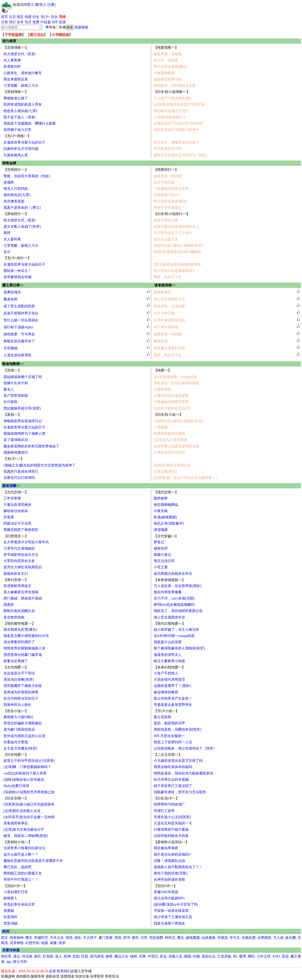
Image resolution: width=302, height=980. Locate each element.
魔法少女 (121, 956)
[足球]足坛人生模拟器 (171, 440)
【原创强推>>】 (16, 92)
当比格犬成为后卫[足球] (172, 408)
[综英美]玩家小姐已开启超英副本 (29, 804)
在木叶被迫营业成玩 (169, 320)
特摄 (196, 956)
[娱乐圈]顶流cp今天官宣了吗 (176, 904)
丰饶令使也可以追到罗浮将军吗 (178, 123)
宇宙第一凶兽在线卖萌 (171, 911)
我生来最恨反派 (16, 79)
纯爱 (28, 17)
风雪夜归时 (12, 67)
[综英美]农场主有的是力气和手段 (179, 104)
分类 (4, 22)
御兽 (109, 956)
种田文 (170, 938)
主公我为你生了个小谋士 (173, 233)
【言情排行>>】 (16, 170)
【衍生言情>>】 (16, 798)
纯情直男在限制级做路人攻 (24, 648)
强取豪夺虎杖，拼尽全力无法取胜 (180, 792)
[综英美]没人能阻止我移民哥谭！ (179, 246)
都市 (135, 938)
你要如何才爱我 (16, 742)
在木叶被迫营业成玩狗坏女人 (176, 227)
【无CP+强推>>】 (17, 136)
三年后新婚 (12, 498)
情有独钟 (17, 938)
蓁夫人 (9, 389)
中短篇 (46, 22)
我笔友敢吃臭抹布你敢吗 (173, 767)
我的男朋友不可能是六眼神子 (176, 130)
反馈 (62, 22)
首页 (4, 17)
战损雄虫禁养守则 (168, 79)
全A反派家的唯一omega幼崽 (175, 377)
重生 (181, 938)
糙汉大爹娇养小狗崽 (169, 661)
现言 (20, 17)
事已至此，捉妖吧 (17, 867)
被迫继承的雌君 (166, 692)
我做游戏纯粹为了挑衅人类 (24, 434)
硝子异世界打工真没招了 (173, 786)
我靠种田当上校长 (17, 705)
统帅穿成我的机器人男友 (23, 104)
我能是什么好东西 (168, 642)
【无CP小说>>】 (167, 711)
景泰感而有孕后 (16, 823)
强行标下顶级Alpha (18, 327)
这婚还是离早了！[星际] (172, 686)
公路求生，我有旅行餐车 (23, 73)
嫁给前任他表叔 (16, 511)
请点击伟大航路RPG (169, 898)
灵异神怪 (17, 943)
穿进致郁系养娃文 (17, 586)
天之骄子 (90, 938)
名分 (7, 252)
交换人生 (175, 956)
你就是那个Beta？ (167, 195)
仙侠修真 (209, 938)
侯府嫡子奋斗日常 (17, 130)
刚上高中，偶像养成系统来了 (176, 142)
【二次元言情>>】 (168, 755)
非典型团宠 (162, 389)
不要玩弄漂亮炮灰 (17, 505)
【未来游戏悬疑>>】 (170, 580)
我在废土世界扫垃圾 (169, 348)
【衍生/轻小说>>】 (168, 415)
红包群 (48, 956)
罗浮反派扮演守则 (168, 149)
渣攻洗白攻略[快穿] (19, 680)
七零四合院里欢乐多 (19, 561)
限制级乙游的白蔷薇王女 (23, 873)
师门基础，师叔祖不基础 (23, 598)
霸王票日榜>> (13, 285)
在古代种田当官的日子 (21, 698)
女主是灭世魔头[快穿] (20, 748)
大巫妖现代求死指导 (169, 680)
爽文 (29, 938)
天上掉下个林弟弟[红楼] (172, 98)
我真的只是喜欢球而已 (21, 472)
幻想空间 (32, 943)
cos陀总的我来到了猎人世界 (25, 773)
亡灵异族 (224, 956)
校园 (45, 943)
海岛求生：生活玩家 (169, 306)
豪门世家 (106, 938)
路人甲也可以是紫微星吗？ (175, 271)
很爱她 (9, 911)
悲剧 (76, 956)
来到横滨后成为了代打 (171, 111)
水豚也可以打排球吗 (19, 478)
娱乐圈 (291, 938)
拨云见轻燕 (162, 717)
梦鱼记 (159, 542)
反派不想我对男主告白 (21, 313)
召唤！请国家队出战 (169, 861)
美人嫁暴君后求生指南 (21, 592)
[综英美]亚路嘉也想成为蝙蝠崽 (178, 252)
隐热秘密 (161, 498)
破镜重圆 (193, 938)
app (9, 962)
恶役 (285, 956)
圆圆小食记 (162, 555)
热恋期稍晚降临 (166, 505)
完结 (62, 17)
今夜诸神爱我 (164, 73)
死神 (67, 956)
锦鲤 (134, 956)
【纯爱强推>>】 (166, 48)
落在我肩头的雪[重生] (20, 630)
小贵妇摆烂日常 (16, 892)
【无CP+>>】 (14, 459)
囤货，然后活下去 (168, 277)
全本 (20, 22)
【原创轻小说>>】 (18, 842)
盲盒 (163, 956)
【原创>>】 (12, 415)
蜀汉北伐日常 (164, 561)
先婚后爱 (249, 938)
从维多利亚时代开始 (169, 453)
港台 (17, 956)
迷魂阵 (9, 182)
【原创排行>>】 (16, 214)
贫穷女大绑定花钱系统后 (23, 567)
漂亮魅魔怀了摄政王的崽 (23, 686)
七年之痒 (264, 956)
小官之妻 (161, 567)
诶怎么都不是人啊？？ (21, 855)
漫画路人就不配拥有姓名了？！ (178, 867)
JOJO (276, 956)
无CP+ (45, 17)
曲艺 (38, 956)
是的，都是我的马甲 (169, 723)
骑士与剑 (20, 962)
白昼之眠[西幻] (165, 472)
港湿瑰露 (161, 530)
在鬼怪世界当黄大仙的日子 (24, 142)
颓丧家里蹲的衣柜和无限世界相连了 (31, 446)
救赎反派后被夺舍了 (19, 341)
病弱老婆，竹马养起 (19, 334)
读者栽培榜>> (165, 285)
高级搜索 (81, 27)
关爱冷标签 (11, 950)
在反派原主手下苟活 (19, 673)
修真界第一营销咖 (168, 54)
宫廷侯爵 (156, 938)
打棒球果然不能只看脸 (171, 830)
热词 (6, 931)
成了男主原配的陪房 (19, 306)
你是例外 (10, 917)
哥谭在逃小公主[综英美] (172, 817)
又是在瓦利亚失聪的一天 (173, 823)
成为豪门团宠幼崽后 (19, 729)
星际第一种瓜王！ (17, 271)
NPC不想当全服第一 (169, 736)
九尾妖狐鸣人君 (16, 155)
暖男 (243, 956)
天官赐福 (10, 348)
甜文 (4, 938)
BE (235, 956)
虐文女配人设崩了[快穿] (22, 227)
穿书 (127, 938)
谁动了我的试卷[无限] (171, 873)
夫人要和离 (12, 60)
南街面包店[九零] (17, 195)
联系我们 (64, 971)
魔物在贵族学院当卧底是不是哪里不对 (33, 861)
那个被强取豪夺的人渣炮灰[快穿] (179, 648)
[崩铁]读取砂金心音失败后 (24, 780)
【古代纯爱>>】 (16, 667)
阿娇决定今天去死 (17, 523)
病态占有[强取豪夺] (169, 523)
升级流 (223, 938)
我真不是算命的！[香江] (22, 208)
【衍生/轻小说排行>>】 (172, 214)
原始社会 (209, 956)
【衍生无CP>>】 (167, 798)
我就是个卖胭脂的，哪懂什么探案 (30, 123)
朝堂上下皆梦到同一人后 (173, 742)
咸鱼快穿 (161, 548)
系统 (118, 938)
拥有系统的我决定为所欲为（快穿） (182, 155)
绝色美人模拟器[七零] (20, 111)
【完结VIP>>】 (15, 886)
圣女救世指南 (14, 617)
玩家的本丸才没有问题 (21, 149)
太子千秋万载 (164, 182)
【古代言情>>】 (16, 492)
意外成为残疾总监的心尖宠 (24, 736)
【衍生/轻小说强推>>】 (172, 92)
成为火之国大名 (166, 239)
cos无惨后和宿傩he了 (170, 117)
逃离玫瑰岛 (12, 292)
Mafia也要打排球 (16, 786)
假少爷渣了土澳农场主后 (173, 917)
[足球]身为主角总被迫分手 (24, 830)
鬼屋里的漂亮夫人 (168, 655)
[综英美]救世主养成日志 (172, 465)
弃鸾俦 (9, 517)
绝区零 (6, 956)
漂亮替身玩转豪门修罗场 (23, 655)
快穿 (62, 943)
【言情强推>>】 (16, 48)
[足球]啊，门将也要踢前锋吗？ (27, 767)
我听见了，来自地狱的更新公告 (178, 611)
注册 (51, 5)
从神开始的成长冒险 (169, 880)
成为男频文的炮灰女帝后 (173, 574)
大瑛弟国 (161, 427)
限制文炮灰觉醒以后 (19, 611)
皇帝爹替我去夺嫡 (17, 277)
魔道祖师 (10, 299)
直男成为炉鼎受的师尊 (21, 692)
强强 (69, 938)
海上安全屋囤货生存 (169, 299)
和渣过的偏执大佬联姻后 (23, 723)
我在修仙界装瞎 (166, 848)
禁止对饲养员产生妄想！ (173, 698)
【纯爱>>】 (163, 370)
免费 (36, 22)
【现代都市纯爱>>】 (19, 624)
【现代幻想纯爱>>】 (170, 624)
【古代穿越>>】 (166, 536)
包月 (28, 22)
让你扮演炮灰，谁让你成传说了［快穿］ (185, 748)
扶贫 (85, 956)
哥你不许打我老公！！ (171, 208)
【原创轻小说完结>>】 (171, 842)
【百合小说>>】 (16, 711)
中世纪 (153, 956)
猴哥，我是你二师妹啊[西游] (26, 836)
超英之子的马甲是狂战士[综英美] (29, 761)
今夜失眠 (161, 511)
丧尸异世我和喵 (166, 327)
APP (55, 22)
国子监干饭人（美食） (21, 117)
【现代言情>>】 (166, 492)
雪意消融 (10, 923)
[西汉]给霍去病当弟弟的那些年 (178, 265)
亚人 (59, 956)
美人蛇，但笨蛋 (166, 60)
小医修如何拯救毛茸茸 (171, 189)
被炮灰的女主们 (16, 574)
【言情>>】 (12, 370)
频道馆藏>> (11, 486)
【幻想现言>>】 (16, 536)
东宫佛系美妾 (14, 201)
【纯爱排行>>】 (166, 170)
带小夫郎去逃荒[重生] (171, 67)
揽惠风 (9, 605)
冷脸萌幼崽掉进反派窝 (171, 396)
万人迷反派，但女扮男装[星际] (178, 586)
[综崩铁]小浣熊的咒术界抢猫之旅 (29, 792)
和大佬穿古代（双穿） (21, 54)
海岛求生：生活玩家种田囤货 (176, 383)
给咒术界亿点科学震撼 (171, 780)
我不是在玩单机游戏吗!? (173, 855)
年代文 (235, 938)
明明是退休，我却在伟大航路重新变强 (183, 773)
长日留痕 (10, 402)
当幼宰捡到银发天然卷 (171, 836)
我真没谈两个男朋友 (169, 923)
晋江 (30, 5)
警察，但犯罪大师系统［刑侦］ (28, 176)
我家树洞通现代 (16, 453)
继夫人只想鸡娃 (16, 189)
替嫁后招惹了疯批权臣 (21, 530)
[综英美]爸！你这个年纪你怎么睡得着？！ (186, 478)
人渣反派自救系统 (17, 355)
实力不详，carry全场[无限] (174, 598)
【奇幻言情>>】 (16, 580)
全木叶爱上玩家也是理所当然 (176, 446)
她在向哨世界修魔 (168, 592)
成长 (78, 938)
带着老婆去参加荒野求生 (173, 705)
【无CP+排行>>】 (17, 258)
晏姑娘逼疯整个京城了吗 (23, 377)
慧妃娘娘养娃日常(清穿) (22, 408)
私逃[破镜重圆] (165, 517)
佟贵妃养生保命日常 (19, 904)
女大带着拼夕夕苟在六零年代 (26, 542)
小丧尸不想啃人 (166, 673)
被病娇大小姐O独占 (19, 717)
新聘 (7, 233)
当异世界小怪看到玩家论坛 (24, 848)
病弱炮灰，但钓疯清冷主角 (175, 86)
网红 (251, 956)
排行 (12, 22)
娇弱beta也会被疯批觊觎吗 (174, 605)
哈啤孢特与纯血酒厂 (169, 804)
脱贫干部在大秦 (166, 220)
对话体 (27, 956)
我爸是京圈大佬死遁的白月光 (26, 636)
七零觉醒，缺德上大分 (21, 86)
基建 (53, 943)
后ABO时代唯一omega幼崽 (174, 636)
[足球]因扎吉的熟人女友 (22, 811)
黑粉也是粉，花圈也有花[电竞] (178, 729)
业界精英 (264, 938)
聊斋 (188, 956)
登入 (43, 5)
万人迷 (278, 938)
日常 (144, 938)
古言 (12, 17)
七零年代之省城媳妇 (19, 548)
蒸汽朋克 (97, 956)
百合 (54, 17)
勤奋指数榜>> (13, 364)
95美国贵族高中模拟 (169, 434)
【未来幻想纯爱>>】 (170, 667)
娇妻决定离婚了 (16, 661)
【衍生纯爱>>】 (16, 755)
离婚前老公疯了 (16, 98)
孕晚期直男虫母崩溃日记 (23, 421)
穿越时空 (41, 938)
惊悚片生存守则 (16, 383)
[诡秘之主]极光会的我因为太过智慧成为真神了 (39, 465)
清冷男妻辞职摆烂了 (19, 642)
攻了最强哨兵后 (16, 440)
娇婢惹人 (10, 898)
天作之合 (57, 938)
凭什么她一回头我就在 (21, 320)
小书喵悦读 (60, 35)
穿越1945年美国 (166, 892)
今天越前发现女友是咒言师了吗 (178, 761)
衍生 (36, 17)
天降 (142, 956)
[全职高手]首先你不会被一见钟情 (29, 817)
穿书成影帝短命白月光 (21, 555)
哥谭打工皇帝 (164, 811)
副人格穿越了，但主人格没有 (176, 630)
